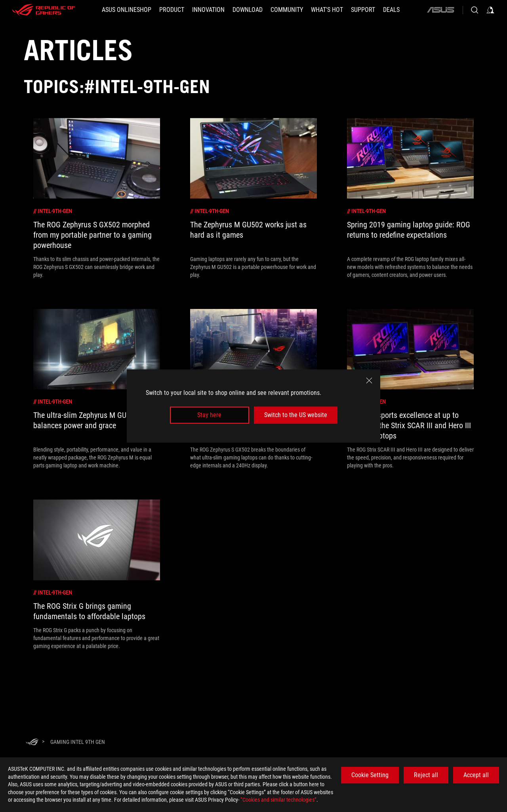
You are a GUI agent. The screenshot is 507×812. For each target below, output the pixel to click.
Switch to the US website (296, 415)
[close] (369, 381)
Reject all (426, 775)
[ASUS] (440, 10)
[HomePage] (32, 742)
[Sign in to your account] (490, 10)
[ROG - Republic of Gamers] (44, 10)
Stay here (209, 415)
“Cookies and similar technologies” (278, 800)
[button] (172, 10)
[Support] (363, 10)
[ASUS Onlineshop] (127, 10)
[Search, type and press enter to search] (475, 10)
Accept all (476, 775)
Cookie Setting (370, 775)
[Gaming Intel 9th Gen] (78, 742)
